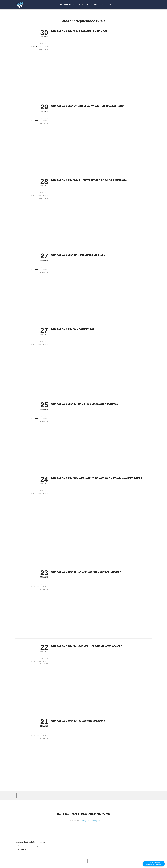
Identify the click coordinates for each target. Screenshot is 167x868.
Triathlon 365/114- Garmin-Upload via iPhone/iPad (87, 646)
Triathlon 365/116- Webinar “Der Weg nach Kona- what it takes (96, 478)
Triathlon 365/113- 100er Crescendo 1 (78, 721)
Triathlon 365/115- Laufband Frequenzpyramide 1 (86, 572)
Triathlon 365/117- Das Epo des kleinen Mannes (84, 404)
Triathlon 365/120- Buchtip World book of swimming (89, 180)
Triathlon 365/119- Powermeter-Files (78, 255)
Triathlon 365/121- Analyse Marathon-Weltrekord (87, 106)
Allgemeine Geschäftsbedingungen (32, 842)
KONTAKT (107, 5)
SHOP (78, 5)
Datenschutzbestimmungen (29, 846)
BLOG (96, 5)
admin (46, 44)
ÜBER (87, 5)
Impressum (22, 850)
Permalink (44, 49)
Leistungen (65, 5)
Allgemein (44, 47)
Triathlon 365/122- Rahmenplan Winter (79, 32)
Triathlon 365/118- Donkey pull (73, 329)
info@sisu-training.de (91, 821)
